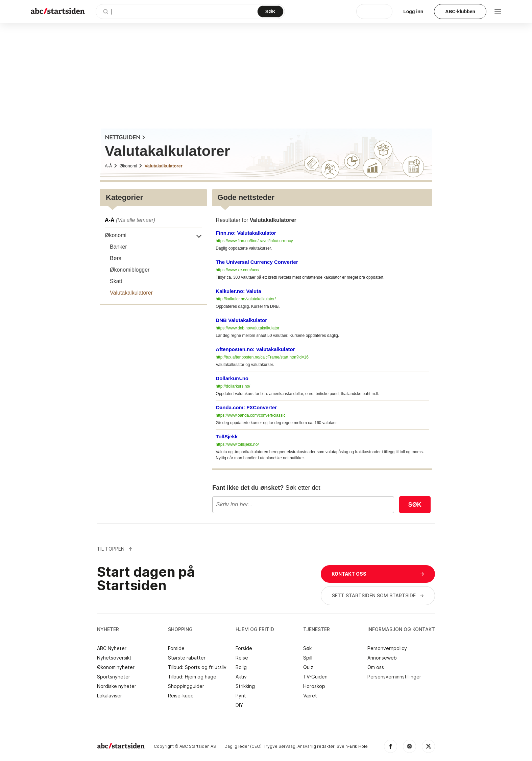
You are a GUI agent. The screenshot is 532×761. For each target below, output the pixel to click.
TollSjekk (227, 436)
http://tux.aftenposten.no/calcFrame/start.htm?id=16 (262, 357)
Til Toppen (115, 549)
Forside (176, 648)
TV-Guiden (315, 677)
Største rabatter (187, 658)
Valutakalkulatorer (164, 166)
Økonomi (131, 166)
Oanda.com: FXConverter (246, 407)
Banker (118, 247)
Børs (116, 258)
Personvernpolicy (387, 648)
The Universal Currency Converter (257, 262)
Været (310, 696)
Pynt (241, 696)
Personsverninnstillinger (394, 677)
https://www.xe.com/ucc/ (237, 270)
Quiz (308, 667)
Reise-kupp (181, 696)
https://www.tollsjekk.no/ (237, 444)
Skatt (116, 281)
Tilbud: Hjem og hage (192, 677)
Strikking (245, 686)
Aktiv (241, 677)
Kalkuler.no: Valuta (238, 291)
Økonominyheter (116, 667)
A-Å (111, 166)
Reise (242, 658)
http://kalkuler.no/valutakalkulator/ (246, 299)
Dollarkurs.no (232, 378)
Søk (415, 505)
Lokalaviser (110, 696)
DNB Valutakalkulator (241, 320)
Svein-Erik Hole (352, 746)
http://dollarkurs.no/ (233, 386)
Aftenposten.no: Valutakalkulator (255, 349)
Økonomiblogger (130, 270)
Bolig (241, 667)
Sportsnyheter (114, 677)
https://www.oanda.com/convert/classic (250, 415)
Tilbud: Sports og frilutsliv (197, 667)
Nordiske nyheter (117, 686)
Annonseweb (382, 658)
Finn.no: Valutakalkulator (246, 233)
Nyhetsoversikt (114, 658)
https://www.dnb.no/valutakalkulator (247, 328)
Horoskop (314, 686)
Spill (308, 658)
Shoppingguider (186, 686)
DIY (239, 705)
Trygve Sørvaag (280, 746)
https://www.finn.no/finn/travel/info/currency (254, 241)
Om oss (376, 667)
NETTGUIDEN (125, 138)
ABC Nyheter (112, 648)
